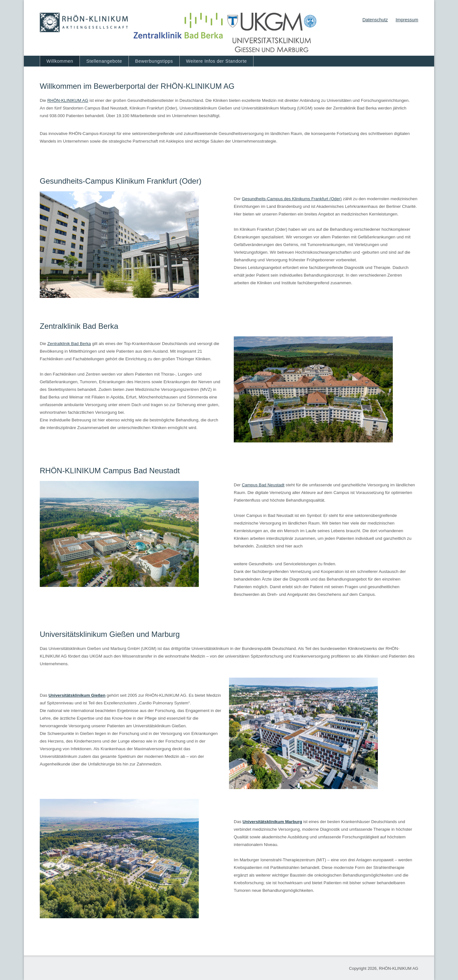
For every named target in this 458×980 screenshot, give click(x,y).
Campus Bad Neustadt (263, 485)
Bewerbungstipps (154, 61)
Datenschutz (375, 20)
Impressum (407, 20)
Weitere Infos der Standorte (216, 61)
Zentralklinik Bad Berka (69, 344)
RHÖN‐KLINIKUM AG (68, 100)
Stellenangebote (104, 61)
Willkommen (60, 61)
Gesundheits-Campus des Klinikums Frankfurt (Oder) (292, 199)
